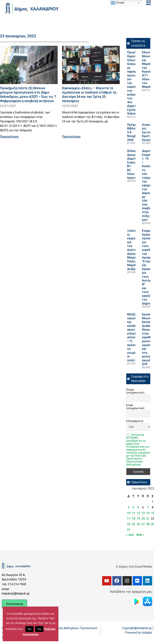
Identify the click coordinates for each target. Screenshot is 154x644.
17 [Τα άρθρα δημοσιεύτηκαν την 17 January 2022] (129, 519)
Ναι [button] (29, 629)
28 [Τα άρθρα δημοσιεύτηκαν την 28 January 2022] (148, 524)
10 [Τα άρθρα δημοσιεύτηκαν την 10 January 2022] (129, 513)
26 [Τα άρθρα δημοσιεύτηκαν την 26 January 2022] (138, 524)
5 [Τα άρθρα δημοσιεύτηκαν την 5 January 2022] (138, 507)
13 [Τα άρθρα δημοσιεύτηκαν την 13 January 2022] (143, 513)
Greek (118, 3)
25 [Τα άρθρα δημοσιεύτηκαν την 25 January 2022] (133, 524)
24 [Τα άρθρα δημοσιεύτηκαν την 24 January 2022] (129, 524)
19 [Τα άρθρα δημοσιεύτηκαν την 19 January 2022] (138, 519)
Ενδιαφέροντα (135, 421)
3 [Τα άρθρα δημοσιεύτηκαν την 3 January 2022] (129, 507)
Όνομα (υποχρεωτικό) (135, 391)
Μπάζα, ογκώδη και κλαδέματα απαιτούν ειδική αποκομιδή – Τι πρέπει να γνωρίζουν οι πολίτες (135, 337)
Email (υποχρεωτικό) (135, 407)
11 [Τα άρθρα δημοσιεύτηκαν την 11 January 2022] (133, 513)
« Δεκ (130, 535)
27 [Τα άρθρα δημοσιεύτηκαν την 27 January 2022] (143, 524)
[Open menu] (148, 3)
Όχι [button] (39, 629)
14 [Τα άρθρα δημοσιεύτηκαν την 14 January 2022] (148, 513)
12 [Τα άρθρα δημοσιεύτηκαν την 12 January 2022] (138, 513)
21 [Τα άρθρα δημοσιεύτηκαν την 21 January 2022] (148, 519)
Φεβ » (140, 535)
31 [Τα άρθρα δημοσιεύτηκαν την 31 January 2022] (129, 530)
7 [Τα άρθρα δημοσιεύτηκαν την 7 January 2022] (148, 507)
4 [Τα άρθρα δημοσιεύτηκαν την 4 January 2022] (133, 507)
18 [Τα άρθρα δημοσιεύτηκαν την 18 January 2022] (133, 519)
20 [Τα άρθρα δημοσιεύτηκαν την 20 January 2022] (143, 519)
